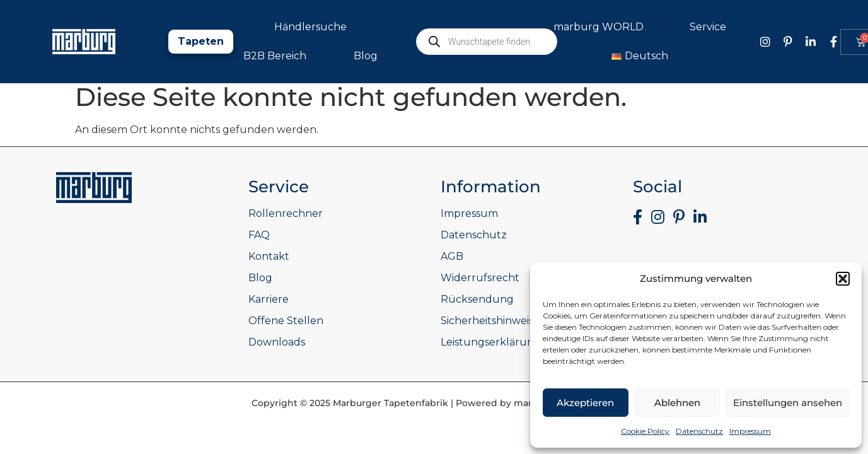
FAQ (259, 235)
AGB (452, 256)
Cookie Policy (645, 431)
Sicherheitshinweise (490, 321)
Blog (366, 56)
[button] (843, 279)
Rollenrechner (286, 213)
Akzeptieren (585, 403)
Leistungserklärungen (497, 342)
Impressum (750, 431)
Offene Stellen (286, 321)
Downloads (277, 342)
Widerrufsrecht (480, 278)
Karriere (269, 299)
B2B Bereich (275, 56)
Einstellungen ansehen (788, 403)
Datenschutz (699, 431)
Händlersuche (310, 27)
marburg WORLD (602, 27)
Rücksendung (477, 299)
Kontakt (269, 256)
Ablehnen (677, 403)
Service (711, 27)
